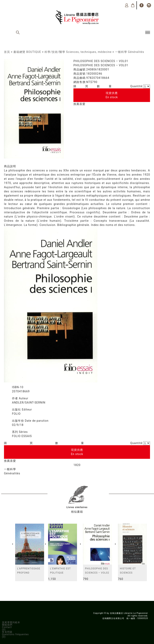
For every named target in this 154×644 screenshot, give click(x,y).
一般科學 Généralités (130, 52)
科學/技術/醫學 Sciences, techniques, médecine (78, 52)
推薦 (76, 104)
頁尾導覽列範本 (11, 622)
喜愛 (82, 104)
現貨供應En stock (112, 95)
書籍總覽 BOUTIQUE (27, 52)
